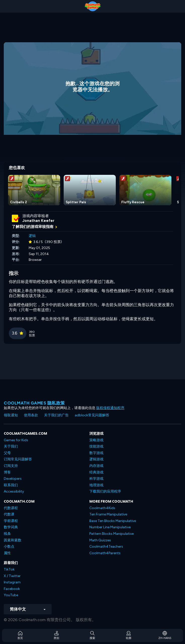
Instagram (12, 582)
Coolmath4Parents (105, 553)
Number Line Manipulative (110, 527)
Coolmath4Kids (102, 508)
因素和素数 (13, 540)
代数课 (9, 514)
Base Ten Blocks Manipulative (113, 521)
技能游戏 (96, 446)
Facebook (12, 589)
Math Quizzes (100, 540)
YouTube (11, 595)
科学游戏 (96, 479)
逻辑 (32, 236)
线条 (7, 534)
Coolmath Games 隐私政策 (34, 403)
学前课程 (11, 521)
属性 (7, 553)
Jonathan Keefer (38, 221)
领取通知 (11, 415)
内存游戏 (96, 466)
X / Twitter (12, 576)
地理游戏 (96, 485)
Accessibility (14, 491)
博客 (7, 472)
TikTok (9, 569)
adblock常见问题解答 (92, 415)
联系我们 (11, 485)
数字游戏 (96, 453)
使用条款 (31, 415)
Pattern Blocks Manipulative (112, 534)
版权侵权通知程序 (110, 408)
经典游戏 (96, 472)
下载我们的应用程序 (105, 491)
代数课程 (11, 508)
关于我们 (11, 446)
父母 (7, 453)
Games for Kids (16, 440)
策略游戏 (96, 440)
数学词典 (11, 527)
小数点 (9, 547)
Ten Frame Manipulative (108, 514)
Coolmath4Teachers (106, 547)
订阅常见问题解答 (18, 459)
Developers (13, 479)
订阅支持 (11, 466)
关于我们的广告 (56, 415)
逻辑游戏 (96, 459)
